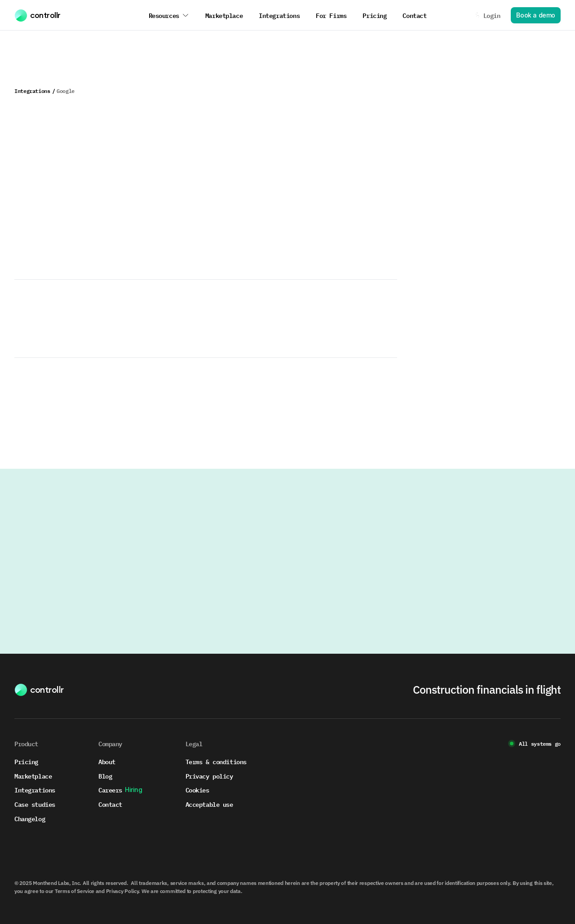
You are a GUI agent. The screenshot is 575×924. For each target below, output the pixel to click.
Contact (110, 804)
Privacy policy (209, 776)
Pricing (26, 761)
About (107, 761)
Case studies (35, 804)
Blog (105, 776)
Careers (110, 790)
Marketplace (33, 776)
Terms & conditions (216, 761)
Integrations (32, 91)
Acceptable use (209, 804)
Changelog (30, 818)
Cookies (197, 790)
